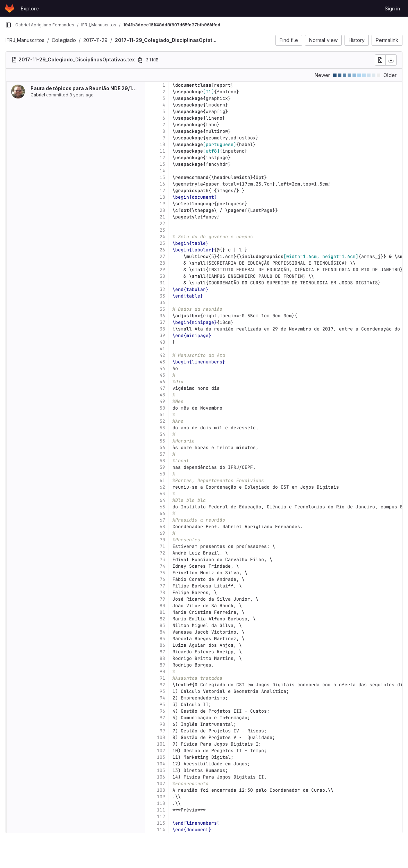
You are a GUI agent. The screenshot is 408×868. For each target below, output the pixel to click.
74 (162, 566)
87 (162, 652)
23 (162, 230)
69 (162, 533)
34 (162, 303)
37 (162, 322)
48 (162, 395)
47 (162, 388)
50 (162, 408)
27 (162, 256)
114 (161, 830)
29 (162, 270)
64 (162, 500)
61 (162, 480)
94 (162, 698)
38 (162, 329)
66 (162, 513)
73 (162, 560)
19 (162, 204)
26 (162, 250)
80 (162, 606)
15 (162, 177)
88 (162, 658)
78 (162, 592)
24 (162, 237)
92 (162, 685)
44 (162, 368)
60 (162, 474)
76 (162, 579)
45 (162, 375)
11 (162, 151)
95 (162, 704)
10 (162, 144)
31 (162, 283)
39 (162, 336)
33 (162, 296)
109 (161, 797)
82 (162, 619)
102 (161, 751)
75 (162, 573)
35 (162, 309)
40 (162, 342)
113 (161, 823)
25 (162, 243)
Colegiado (64, 40)
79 (162, 599)
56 (162, 448)
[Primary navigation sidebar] (8, 25)
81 (162, 612)
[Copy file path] (140, 60)
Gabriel (38, 95)
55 (162, 441)
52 (162, 421)
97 (162, 718)
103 (161, 757)
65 (162, 507)
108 (161, 790)
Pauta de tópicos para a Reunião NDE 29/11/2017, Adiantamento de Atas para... (125, 88)
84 (162, 632)
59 (162, 467)
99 (162, 731)
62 (162, 487)
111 (161, 810)
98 (162, 724)
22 (162, 224)
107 (161, 784)
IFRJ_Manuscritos (25, 40)
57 (162, 454)
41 (162, 349)
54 (162, 434)
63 (162, 494)
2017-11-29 (95, 40)
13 (162, 164)
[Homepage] (10, 8)
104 (161, 764)
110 (161, 803)
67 (162, 520)
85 (162, 639)
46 (162, 382)
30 (162, 276)
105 (161, 770)
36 (162, 316)
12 (162, 158)
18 (162, 197)
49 (162, 401)
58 (162, 461)
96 (162, 711)
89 (162, 665)
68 (162, 527)
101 (161, 744)
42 (162, 355)
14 (162, 171)
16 (162, 184)
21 (162, 217)
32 (162, 289)
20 (162, 210)
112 (161, 817)
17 (162, 191)
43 (162, 362)
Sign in (392, 8)
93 (162, 691)
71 (162, 546)
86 (162, 645)
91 (162, 678)
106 (161, 777)
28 (162, 263)
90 (162, 672)
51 (162, 415)
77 (162, 586)
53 (162, 428)
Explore (30, 8)
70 (162, 540)
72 (162, 553)
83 (162, 625)
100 (161, 737)
